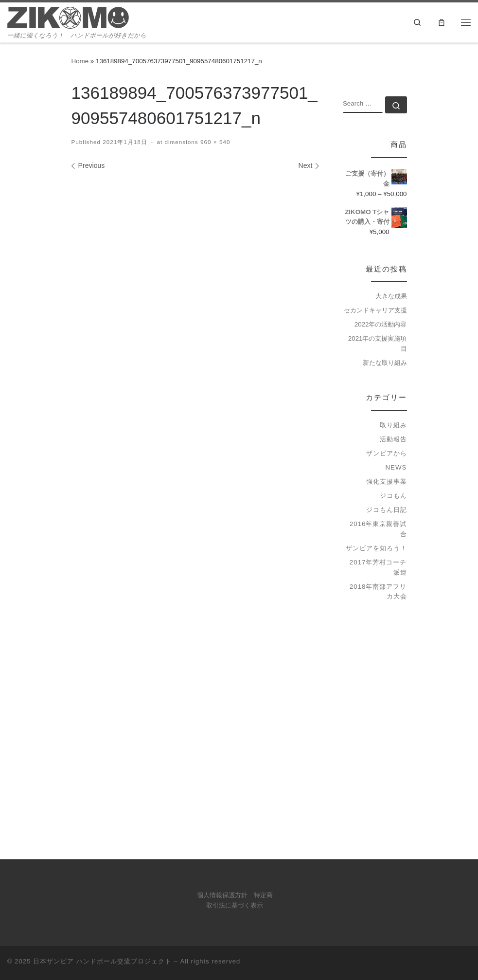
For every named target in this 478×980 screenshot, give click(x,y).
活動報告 (393, 439)
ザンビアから (387, 453)
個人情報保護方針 (222, 895)
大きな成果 (391, 296)
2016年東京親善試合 (378, 529)
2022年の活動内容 (381, 324)
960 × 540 (214, 142)
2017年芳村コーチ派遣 (378, 567)
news (396, 467)
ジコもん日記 (387, 510)
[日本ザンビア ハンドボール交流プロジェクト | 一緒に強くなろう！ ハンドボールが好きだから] (68, 17)
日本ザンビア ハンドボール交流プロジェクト (102, 961)
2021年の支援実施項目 (378, 344)
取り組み (393, 425)
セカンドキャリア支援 (375, 310)
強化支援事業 (387, 481)
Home (80, 61)
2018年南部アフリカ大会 (378, 592)
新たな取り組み (385, 363)
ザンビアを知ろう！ (376, 548)
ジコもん (393, 496)
